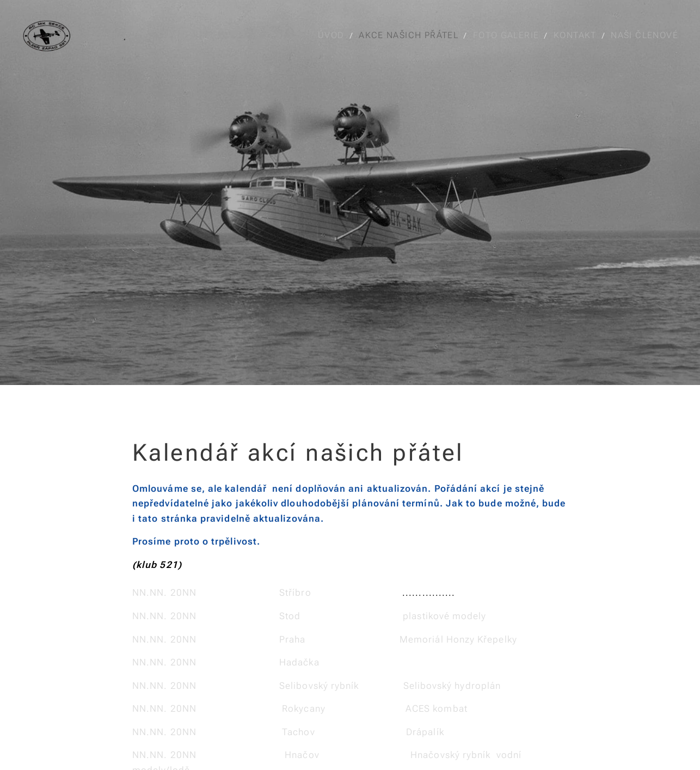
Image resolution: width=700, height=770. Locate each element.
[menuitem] (335, 35)
